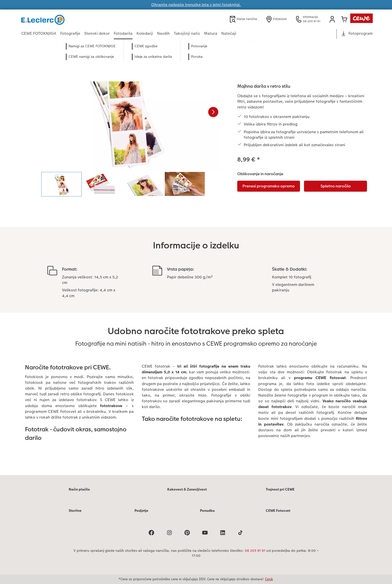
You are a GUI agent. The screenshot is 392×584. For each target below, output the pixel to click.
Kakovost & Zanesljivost (187, 489)
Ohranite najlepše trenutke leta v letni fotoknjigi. (196, 5)
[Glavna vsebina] (196, 264)
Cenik (269, 579)
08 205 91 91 (255, 551)
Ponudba (207, 511)
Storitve (75, 511)
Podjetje (141, 511)
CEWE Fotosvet (278, 511)
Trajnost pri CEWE (280, 489)
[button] (332, 19)
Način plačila (79, 489)
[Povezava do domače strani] (70, 19)
